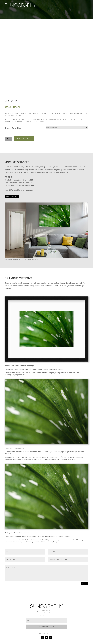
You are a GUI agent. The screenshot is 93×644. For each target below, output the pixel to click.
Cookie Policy (56, 615)
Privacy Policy (48, 615)
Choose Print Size (13, 128)
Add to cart (24, 139)
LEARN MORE (12, 196)
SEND (85, 584)
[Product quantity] (8, 139)
